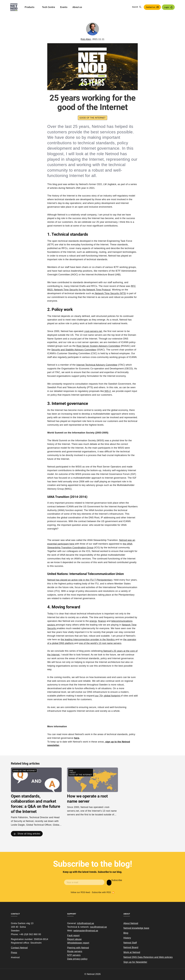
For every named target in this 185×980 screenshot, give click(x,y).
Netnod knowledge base (136, 928)
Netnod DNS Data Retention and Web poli (146, 957)
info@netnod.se (85, 923)
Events (64, 7)
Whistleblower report (78, 943)
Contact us (151, 7)
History (127, 938)
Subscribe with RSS (113, 893)
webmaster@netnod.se (86, 931)
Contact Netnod (19, 948)
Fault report (73, 936)
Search (135, 7)
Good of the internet (93, 118)
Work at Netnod (132, 952)
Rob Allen (86, 39)
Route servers (75, 951)
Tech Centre (48, 7)
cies (170, 957)
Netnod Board (131, 947)
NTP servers (74, 955)
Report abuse (74, 939)
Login (166, 7)
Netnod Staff (130, 943)
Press (14, 953)
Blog (126, 933)
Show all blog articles (29, 834)
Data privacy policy (77, 959)
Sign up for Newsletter (135, 962)
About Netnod (131, 923)
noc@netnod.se (98, 927)
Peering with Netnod (78, 948)
